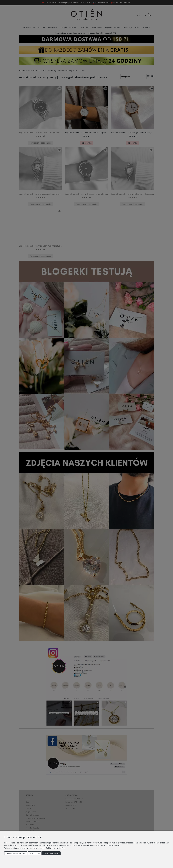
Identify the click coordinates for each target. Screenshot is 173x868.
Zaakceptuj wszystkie (51, 853)
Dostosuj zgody (35, 853)
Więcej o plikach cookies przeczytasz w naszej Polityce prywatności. (35, 848)
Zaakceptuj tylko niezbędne (16, 853)
